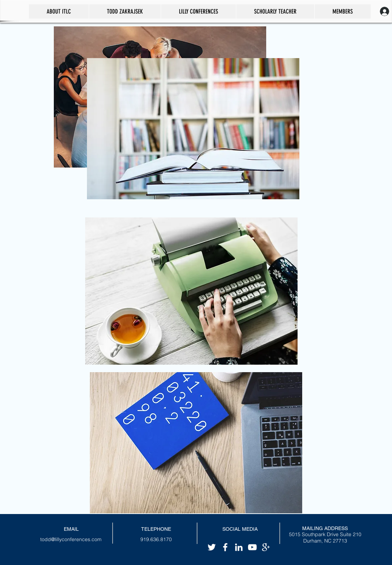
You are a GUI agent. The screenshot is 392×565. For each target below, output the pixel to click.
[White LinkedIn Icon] (239, 547)
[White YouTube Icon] (252, 547)
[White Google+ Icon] (266, 547)
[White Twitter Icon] (212, 547)
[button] (275, 11)
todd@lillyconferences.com (71, 539)
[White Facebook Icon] (225, 547)
